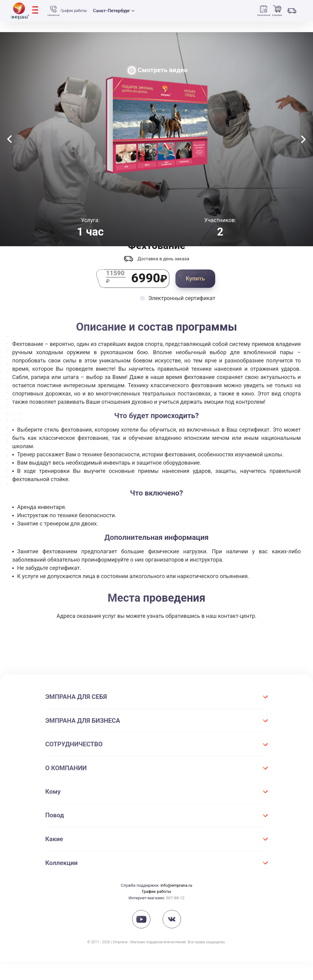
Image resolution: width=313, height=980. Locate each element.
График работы (83, 11)
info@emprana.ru (176, 904)
